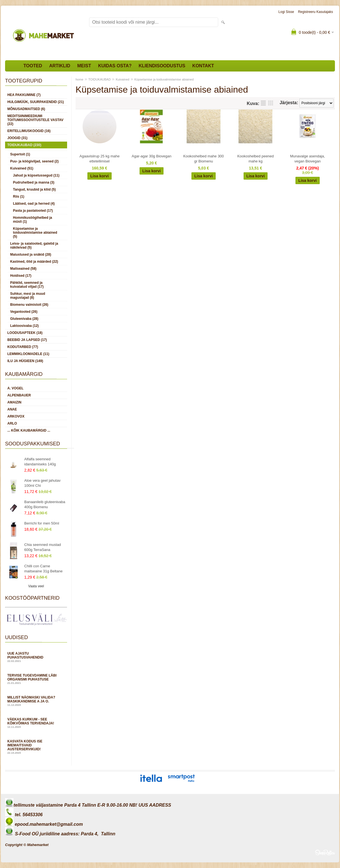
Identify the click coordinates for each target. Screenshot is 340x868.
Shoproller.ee (325, 853)
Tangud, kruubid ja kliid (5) (34, 189)
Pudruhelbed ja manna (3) (34, 182)
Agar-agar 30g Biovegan (152, 156)
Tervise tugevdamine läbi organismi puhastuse (36, 679)
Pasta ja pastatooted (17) (33, 211)
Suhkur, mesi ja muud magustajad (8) (28, 296)
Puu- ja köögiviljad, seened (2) (34, 161)
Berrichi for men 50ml (42, 523)
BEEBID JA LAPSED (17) (27, 340)
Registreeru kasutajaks (315, 12)
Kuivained (122, 79)
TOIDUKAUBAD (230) (24, 145)
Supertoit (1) (20, 154)
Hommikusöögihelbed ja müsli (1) (33, 220)
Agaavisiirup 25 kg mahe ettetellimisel (100, 159)
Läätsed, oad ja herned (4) (34, 204)
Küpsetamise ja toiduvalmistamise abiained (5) (35, 233)
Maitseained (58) (23, 269)
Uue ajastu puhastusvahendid (36, 657)
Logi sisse (286, 12)
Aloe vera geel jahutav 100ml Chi (42, 483)
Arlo (12, 423)
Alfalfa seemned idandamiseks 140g (40, 462)
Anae (12, 409)
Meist (84, 66)
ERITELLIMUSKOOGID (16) (29, 131)
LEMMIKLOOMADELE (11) (28, 354)
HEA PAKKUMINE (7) (24, 95)
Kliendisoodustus (162, 66)
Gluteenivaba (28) (24, 319)
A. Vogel (15, 388)
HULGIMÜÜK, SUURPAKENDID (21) (36, 102)
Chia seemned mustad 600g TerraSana (43, 547)
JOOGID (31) (17, 138)
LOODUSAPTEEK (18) (25, 333)
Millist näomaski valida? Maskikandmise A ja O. (36, 701)
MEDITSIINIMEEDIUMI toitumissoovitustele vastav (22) (35, 120)
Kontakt (203, 66)
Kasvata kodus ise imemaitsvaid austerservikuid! (36, 747)
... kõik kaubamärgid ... (29, 430)
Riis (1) (19, 197)
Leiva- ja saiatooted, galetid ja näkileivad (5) (34, 246)
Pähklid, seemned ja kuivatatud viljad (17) (27, 285)
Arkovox (16, 416)
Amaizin (14, 402)
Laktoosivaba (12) (24, 326)
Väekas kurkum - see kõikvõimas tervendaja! (36, 723)
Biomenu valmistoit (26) (29, 305)
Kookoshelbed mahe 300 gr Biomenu (204, 159)
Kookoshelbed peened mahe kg (256, 159)
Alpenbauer (19, 395)
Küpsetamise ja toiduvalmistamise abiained (164, 79)
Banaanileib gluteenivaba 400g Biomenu (45, 504)
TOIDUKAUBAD (99, 79)
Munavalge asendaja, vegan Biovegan (308, 159)
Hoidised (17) (21, 276)
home (80, 79)
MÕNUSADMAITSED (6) (26, 109)
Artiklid (60, 66)
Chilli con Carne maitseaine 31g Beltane (43, 569)
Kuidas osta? (115, 66)
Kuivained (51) (22, 168)
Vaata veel (36, 586)
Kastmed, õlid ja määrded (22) (34, 262)
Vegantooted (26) (24, 312)
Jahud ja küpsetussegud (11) (36, 175)
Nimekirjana (263, 103)
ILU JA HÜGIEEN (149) (25, 361)
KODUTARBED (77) (23, 347)
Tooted (33, 66)
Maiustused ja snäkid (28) (31, 255)
